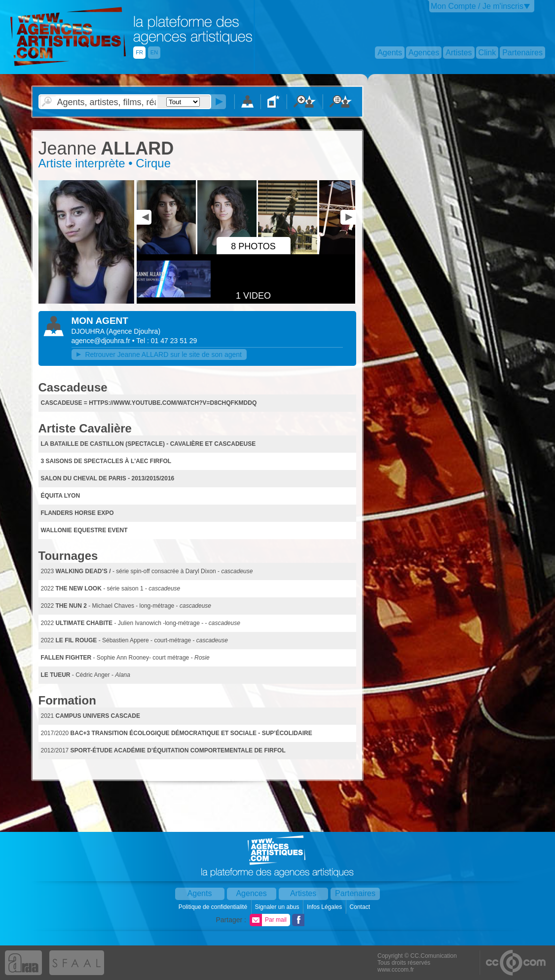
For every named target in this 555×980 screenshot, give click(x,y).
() (133, 331)
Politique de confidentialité (214, 907)
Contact (361, 907)
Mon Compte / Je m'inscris (477, 6)
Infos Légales (325, 907)
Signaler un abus (277, 907)
